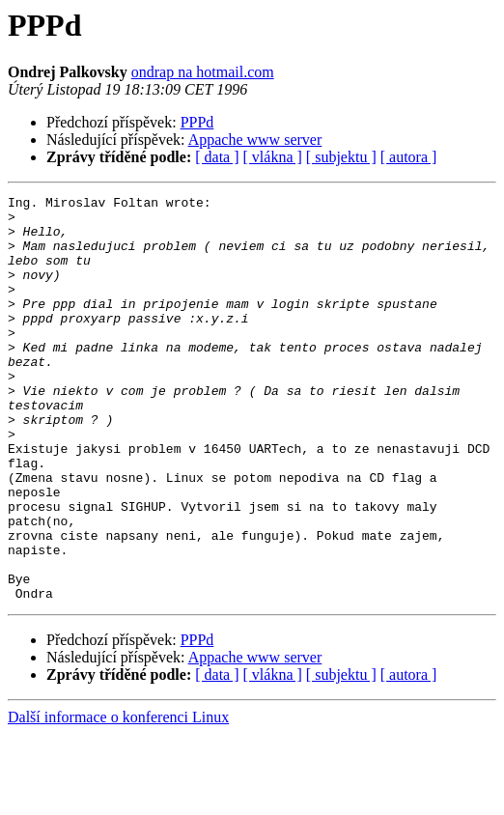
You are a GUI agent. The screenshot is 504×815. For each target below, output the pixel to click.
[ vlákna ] (273, 157)
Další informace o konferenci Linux (118, 798)
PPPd (197, 122)
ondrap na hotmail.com (203, 72)
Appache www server (255, 140)
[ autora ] (409, 157)
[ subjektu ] (341, 157)
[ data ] (217, 157)
